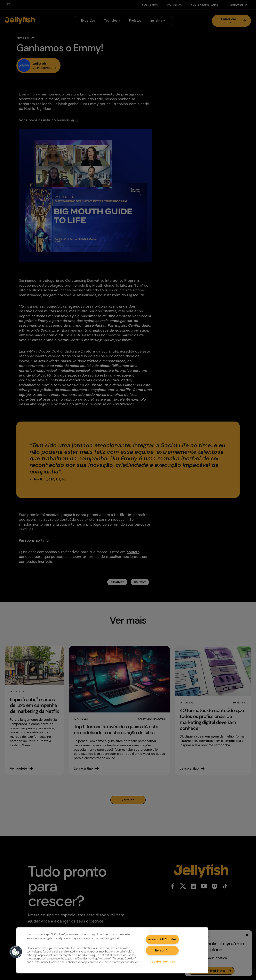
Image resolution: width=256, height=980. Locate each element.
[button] (16, 952)
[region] (112, 950)
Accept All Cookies (162, 939)
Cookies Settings (162, 962)
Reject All (162, 950)
